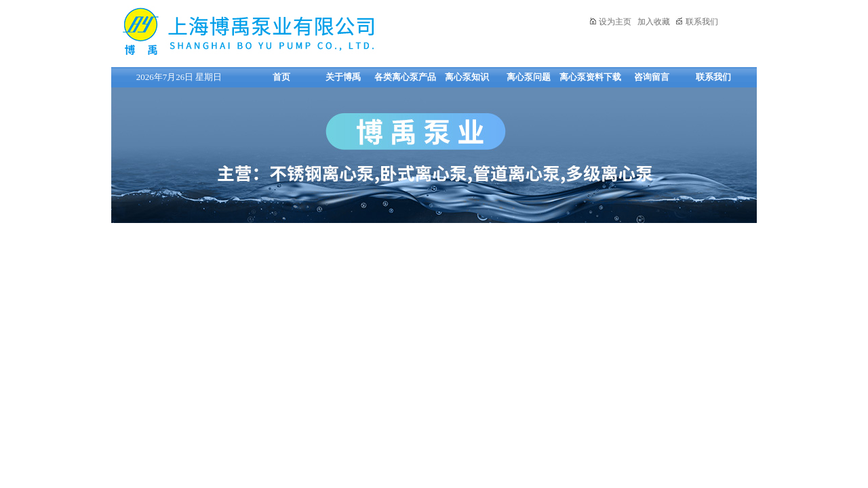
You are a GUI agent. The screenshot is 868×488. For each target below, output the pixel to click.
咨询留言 (652, 77)
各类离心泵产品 (405, 77)
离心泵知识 (467, 77)
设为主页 (610, 22)
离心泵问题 (529, 77)
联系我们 (697, 22)
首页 (281, 77)
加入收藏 (654, 22)
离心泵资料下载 (590, 77)
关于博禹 (343, 77)
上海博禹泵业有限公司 (291, 32)
